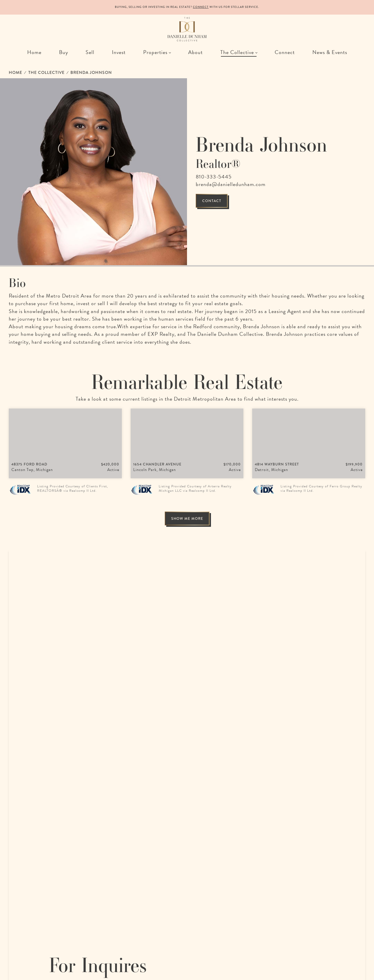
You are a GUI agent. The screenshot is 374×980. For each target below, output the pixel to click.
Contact (212, 201)
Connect (201, 7)
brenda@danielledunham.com (231, 184)
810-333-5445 (214, 177)
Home (15, 72)
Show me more (187, 519)
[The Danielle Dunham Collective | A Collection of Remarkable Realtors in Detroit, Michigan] (187, 29)
